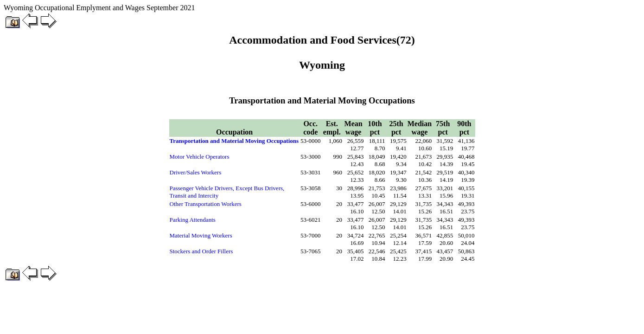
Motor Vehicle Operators (200, 157)
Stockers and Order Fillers (201, 251)
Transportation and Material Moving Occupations (234, 141)
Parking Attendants (193, 220)
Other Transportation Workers (206, 204)
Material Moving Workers (201, 235)
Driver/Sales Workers (196, 172)
